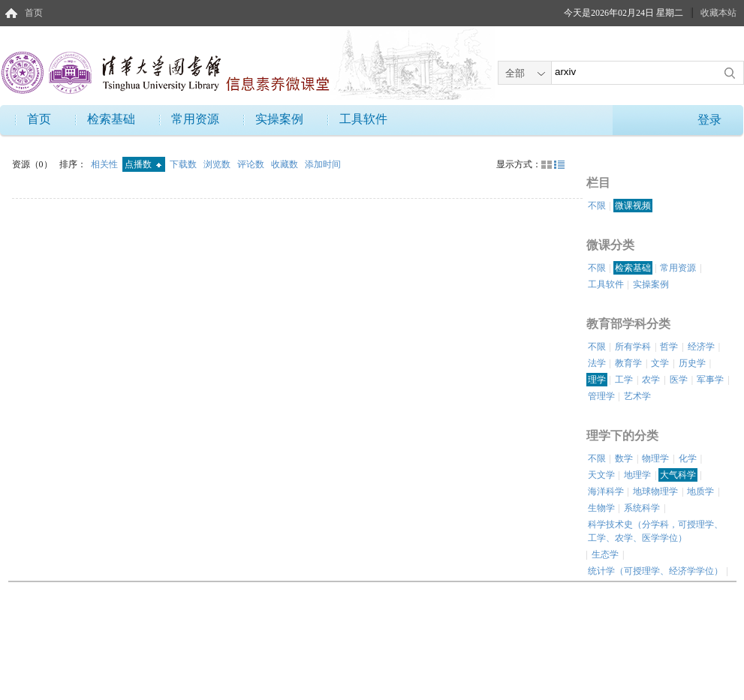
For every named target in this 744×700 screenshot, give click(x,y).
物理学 (655, 458)
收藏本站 (718, 13)
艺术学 (637, 396)
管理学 (601, 396)
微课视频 (633, 206)
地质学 (700, 491)
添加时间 (323, 164)
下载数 (184, 164)
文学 (660, 363)
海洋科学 (606, 491)
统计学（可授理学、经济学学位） (655, 571)
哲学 (669, 347)
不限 (597, 206)
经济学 (701, 347)
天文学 (601, 475)
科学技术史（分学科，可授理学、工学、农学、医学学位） (655, 531)
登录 (709, 120)
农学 (651, 380)
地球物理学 (655, 491)
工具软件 (363, 119)
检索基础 (111, 119)
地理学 (637, 475)
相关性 (105, 164)
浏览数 (218, 164)
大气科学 (678, 475)
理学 (597, 380)
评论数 (252, 164)
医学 (679, 380)
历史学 (692, 363)
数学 (624, 458)
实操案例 (279, 119)
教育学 (628, 363)
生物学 (601, 508)
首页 (34, 13)
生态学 (605, 554)
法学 (597, 363)
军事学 (710, 380)
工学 (624, 380)
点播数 (143, 164)
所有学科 (633, 347)
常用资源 (195, 119)
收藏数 (286, 164)
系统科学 (642, 508)
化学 (688, 458)
